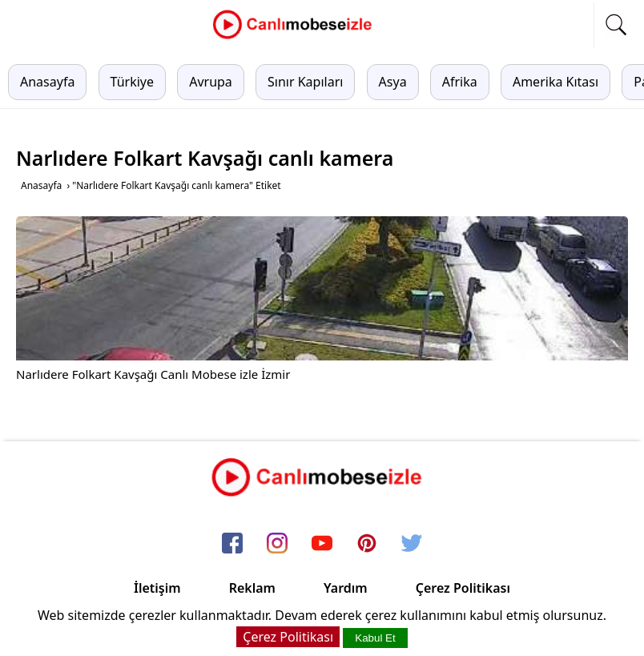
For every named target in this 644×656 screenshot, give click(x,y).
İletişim (157, 588)
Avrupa (211, 82)
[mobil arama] (616, 25)
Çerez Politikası (463, 588)
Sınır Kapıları (305, 82)
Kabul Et (375, 638)
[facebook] (232, 544)
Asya (393, 82)
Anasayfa (47, 82)
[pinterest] (367, 544)
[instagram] (277, 544)
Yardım (346, 588)
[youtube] (322, 544)
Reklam (252, 588)
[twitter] (412, 544)
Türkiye (132, 82)
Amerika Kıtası (555, 82)
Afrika (460, 82)
